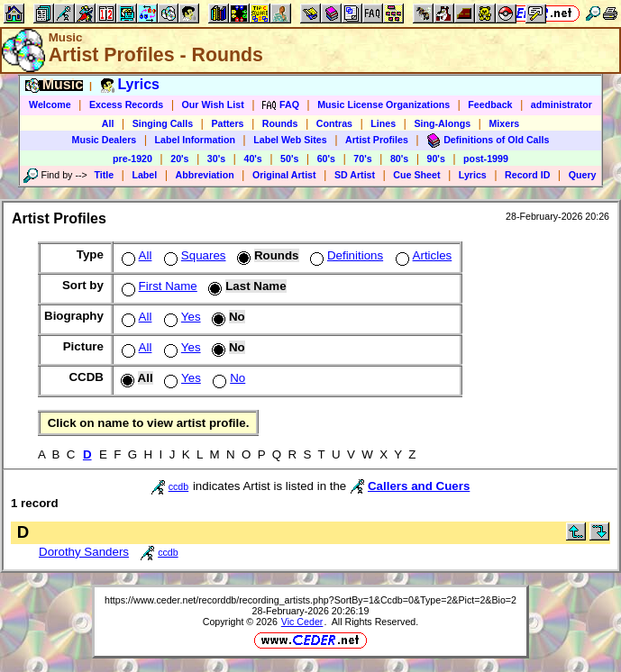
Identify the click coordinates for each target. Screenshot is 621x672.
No (227, 378)
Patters (227, 123)
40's (252, 159)
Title (104, 175)
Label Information (195, 140)
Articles (422, 255)
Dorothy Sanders (84, 552)
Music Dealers (105, 140)
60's (326, 159)
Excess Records (126, 104)
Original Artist (284, 175)
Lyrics (473, 175)
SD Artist (355, 175)
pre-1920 (132, 159)
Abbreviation (205, 175)
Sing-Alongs (442, 123)
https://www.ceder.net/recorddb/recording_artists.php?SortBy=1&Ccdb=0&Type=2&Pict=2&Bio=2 (310, 600)
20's (179, 159)
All (108, 123)
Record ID (527, 175)
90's (436, 159)
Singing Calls (163, 123)
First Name (158, 286)
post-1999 (486, 159)
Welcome (50, 104)
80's (399, 159)
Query (583, 175)
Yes (181, 317)
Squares (193, 255)
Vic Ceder (302, 622)
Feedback (490, 104)
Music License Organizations (384, 104)
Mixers (504, 123)
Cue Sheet (416, 175)
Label (144, 175)
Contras (334, 123)
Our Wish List (213, 104)
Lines (383, 123)
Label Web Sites (290, 140)
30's (216, 159)
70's (362, 159)
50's (289, 159)
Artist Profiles (377, 140)
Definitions (345, 255)
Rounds (280, 123)
